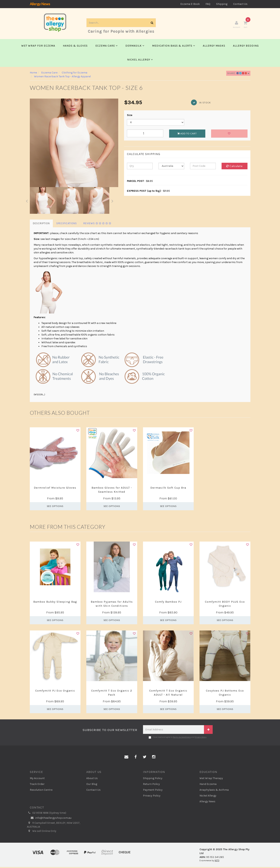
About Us (92, 779)
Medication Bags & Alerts (174, 47)
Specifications (67, 224)
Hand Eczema (208, 785)
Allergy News (40, 4)
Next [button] (112, 201)
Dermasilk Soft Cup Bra (168, 489)
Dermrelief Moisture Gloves (55, 489)
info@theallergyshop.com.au (51, 819)
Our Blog (92, 785)
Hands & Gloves (75, 47)
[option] (74, 144)
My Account (37, 779)
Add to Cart (187, 134)
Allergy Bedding (246, 47)
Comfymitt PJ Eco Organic (55, 692)
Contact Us (240, 4)
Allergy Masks (214, 47)
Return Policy (151, 785)
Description (41, 224)
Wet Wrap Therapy (211, 779)
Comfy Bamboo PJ (168, 603)
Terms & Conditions (182, 738)
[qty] (140, 167)
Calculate (234, 167)
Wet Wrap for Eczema (38, 47)
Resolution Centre (41, 791)
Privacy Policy (201, 738)
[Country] (171, 167)
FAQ (208, 4)
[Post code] (203, 167)
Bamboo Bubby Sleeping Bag (55, 603)
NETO (217, 862)
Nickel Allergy (140, 61)
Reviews (97, 224)
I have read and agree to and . (178, 738)
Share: (238, 74)
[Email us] (126, 758)
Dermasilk (135, 47)
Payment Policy (153, 791)
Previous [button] (27, 201)
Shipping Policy (153, 779)
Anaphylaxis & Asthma (214, 791)
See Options (55, 507)
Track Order (37, 785)
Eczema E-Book (190, 4)
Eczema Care (107, 47)
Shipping (222, 4)
